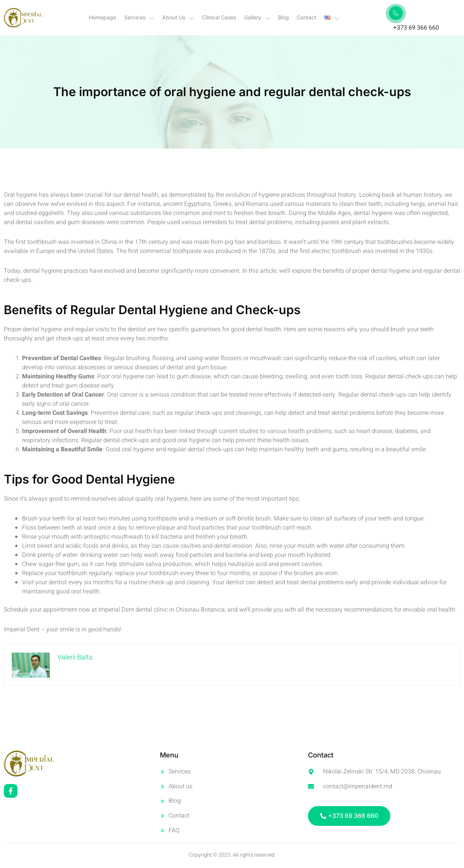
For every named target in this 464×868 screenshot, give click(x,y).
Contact (306, 17)
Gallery (257, 17)
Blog (283, 17)
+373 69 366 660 (416, 28)
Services (140, 17)
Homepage (103, 17)
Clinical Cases (219, 17)
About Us (179, 17)
